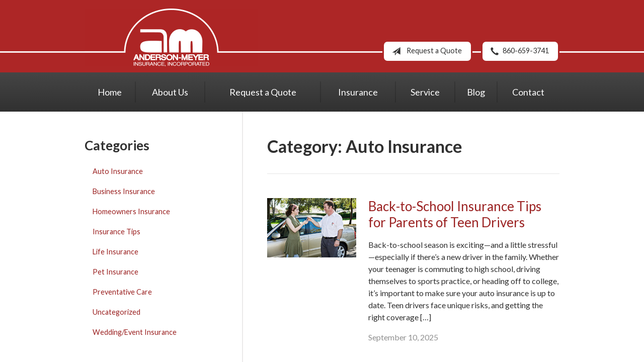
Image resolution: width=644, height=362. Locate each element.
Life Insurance (115, 252)
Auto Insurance (118, 171)
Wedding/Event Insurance (135, 332)
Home (110, 92)
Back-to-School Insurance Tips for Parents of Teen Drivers (455, 214)
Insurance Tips (116, 232)
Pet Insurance (115, 272)
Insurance (358, 92)
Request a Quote (425, 51)
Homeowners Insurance (131, 211)
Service (425, 92)
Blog (476, 92)
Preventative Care (122, 292)
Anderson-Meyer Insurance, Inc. (171, 37)
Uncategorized (116, 312)
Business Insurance (124, 191)
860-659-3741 (518, 51)
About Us (170, 92)
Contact (528, 92)
